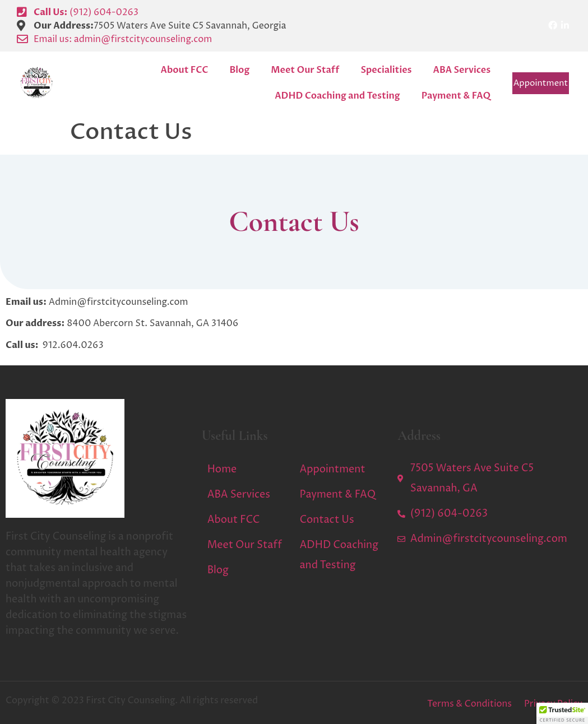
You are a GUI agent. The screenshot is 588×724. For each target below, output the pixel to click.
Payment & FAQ (456, 96)
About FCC (185, 70)
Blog (239, 70)
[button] (562, 713)
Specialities (386, 70)
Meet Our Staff (305, 70)
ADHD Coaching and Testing (337, 96)
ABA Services (462, 70)
